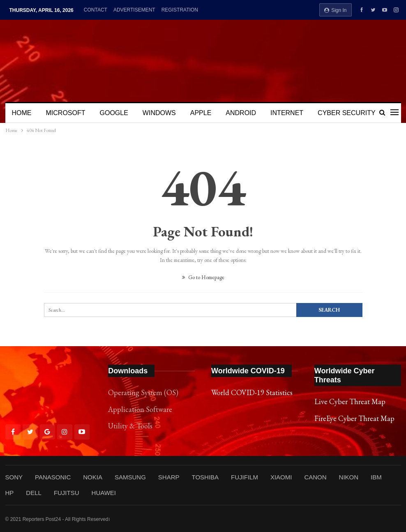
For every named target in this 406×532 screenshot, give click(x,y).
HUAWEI (104, 493)
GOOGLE (114, 113)
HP (10, 493)
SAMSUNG (130, 477)
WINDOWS (159, 113)
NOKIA (93, 477)
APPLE (201, 113)
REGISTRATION (180, 10)
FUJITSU (67, 493)
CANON (315, 477)
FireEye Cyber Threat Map (354, 418)
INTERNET (287, 113)
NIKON (349, 477)
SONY (14, 477)
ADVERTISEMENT (134, 10)
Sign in (336, 10)
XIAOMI (281, 477)
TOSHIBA (205, 477)
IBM (376, 477)
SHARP (169, 477)
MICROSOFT (66, 113)
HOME (22, 113)
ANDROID (241, 113)
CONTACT (96, 10)
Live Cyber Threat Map (350, 401)
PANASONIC (53, 477)
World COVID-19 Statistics (252, 392)
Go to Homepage (203, 277)
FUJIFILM (245, 477)
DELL (34, 493)
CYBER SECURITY (346, 113)
